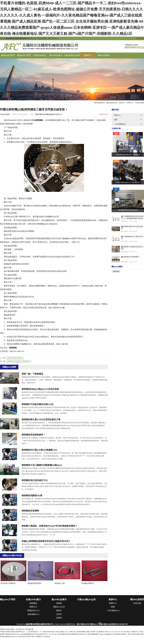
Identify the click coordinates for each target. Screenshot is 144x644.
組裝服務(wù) (33, 614)
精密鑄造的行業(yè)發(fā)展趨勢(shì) (39, 450)
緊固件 (59, 611)
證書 (116, 120)
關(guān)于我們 (8, 599)
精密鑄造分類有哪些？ (131, 257)
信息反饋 (137, 603)
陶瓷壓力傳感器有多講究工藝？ (132, 248)
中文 (138, 38)
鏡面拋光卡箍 (60, 583)
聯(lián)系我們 (137, 599)
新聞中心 (130, 103)
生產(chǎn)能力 (33, 599)
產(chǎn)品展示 (59, 599)
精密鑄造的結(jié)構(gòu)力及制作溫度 (40, 389)
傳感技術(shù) (33, 611)
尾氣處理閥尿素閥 (34, 583)
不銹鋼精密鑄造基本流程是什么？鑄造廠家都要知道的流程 (132, 218)
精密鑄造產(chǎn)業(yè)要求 (132, 228)
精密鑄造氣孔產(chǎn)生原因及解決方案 (41, 419)
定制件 (59, 614)
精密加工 (33, 607)
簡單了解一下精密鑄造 (32, 374)
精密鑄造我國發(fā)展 (32, 496)
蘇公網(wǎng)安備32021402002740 (114, 624)
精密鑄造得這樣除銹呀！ (33, 435)
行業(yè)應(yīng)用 (86, 599)
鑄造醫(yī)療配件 (88, 583)
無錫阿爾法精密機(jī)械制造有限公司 (39, 624)
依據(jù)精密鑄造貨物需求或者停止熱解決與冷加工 (46, 541)
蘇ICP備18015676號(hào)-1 (87, 624)
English (142, 38)
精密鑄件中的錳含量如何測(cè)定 (38, 404)
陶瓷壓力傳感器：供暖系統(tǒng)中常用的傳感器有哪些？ (49, 526)
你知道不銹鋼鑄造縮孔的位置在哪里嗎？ (128, 182)
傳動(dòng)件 (59, 607)
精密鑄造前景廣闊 (30, 511)
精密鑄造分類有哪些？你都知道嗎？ (19, 361)
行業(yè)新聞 (140, 103)
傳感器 (59, 603)
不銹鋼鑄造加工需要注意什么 (132, 238)
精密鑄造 (39, 120)
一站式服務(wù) (120, 124)
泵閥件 (59, 618)
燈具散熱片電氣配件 (8, 583)
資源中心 (122, 103)
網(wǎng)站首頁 (112, 103)
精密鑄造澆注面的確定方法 (35, 480)
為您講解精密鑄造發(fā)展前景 (128, 210)
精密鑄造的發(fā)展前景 (15, 358)
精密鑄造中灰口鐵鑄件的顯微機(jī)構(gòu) (42, 465)
